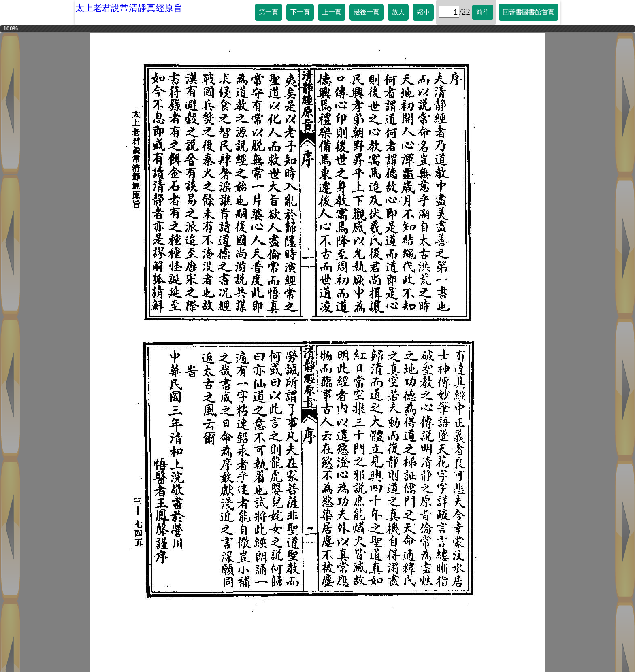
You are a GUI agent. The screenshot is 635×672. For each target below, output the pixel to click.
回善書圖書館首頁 (528, 12)
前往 (483, 12)
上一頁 (332, 12)
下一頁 (300, 12)
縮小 (423, 12)
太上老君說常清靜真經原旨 (129, 8)
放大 (398, 12)
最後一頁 (367, 12)
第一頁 (268, 12)
